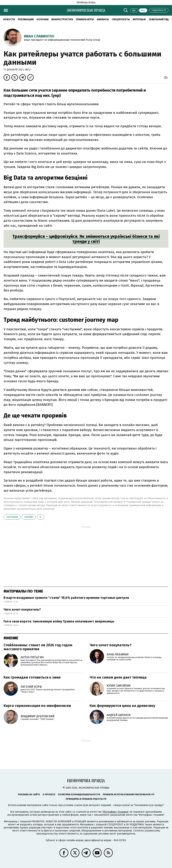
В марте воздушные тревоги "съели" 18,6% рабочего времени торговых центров (66, 598)
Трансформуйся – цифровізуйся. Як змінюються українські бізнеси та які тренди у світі (86, 239)
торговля (12, 517)
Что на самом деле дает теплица (118, 677)
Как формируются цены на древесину (122, 706)
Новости (9, 19)
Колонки (43, 19)
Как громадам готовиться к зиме (32, 677)
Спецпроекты (121, 19)
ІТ (41, 517)
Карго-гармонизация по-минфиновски (37, 706)
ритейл (29, 517)
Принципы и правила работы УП (86, 799)
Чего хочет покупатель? (22, 610)
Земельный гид (159, 19)
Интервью (139, 19)
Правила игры (85, 19)
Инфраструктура (62, 19)
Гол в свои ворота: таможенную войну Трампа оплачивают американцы (59, 621)
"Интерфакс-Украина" (115, 812)
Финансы (103, 19)
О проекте (49, 794)
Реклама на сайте (29, 794)
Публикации (26, 19)
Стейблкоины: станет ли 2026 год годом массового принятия (38, 647)
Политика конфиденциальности (79, 794)
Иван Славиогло (39, 36)
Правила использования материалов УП (129, 794)
